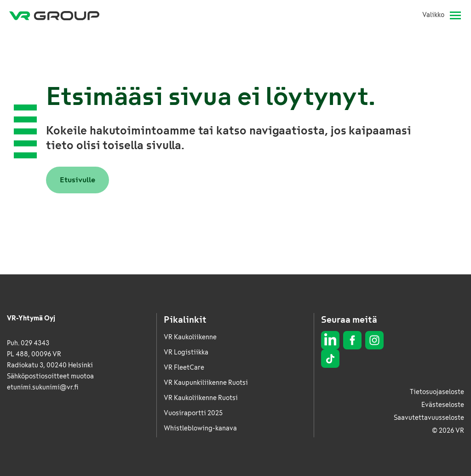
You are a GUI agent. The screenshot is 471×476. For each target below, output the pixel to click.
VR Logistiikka (186, 352)
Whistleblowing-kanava (200, 428)
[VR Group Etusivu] (54, 15)
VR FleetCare (184, 368)
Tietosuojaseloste (437, 392)
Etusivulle (78, 180)
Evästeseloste (443, 405)
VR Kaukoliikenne (190, 337)
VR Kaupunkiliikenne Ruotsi (206, 383)
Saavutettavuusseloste (429, 418)
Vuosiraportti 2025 (193, 413)
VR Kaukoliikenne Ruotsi (201, 398)
